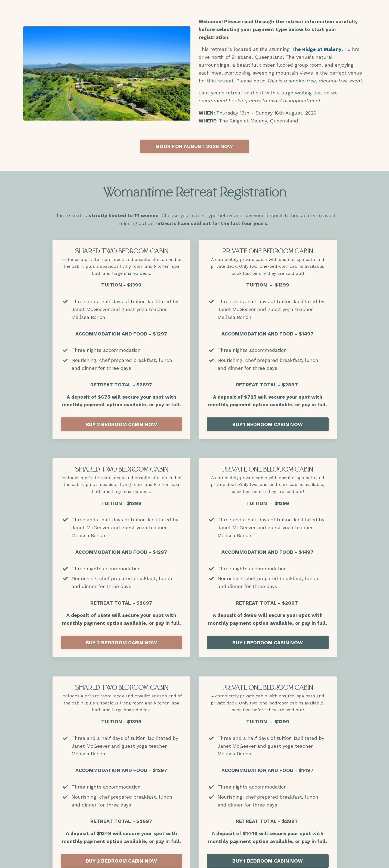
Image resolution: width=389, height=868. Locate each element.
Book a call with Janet (194, 530)
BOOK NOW (194, 784)
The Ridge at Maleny (316, 49)
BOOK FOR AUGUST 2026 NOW (194, 146)
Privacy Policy (288, 829)
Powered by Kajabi (349, 859)
